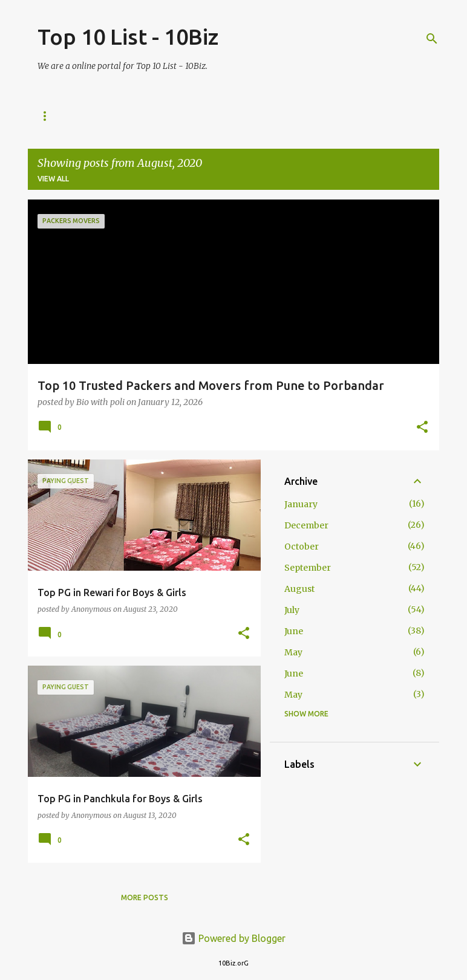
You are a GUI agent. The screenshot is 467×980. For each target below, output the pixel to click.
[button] (422, 428)
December (306, 525)
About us (106, 116)
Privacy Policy (255, 116)
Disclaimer (175, 116)
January (301, 504)
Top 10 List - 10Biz (128, 37)
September (308, 568)
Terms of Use (339, 116)
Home (49, 116)
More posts (145, 897)
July (292, 610)
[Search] (432, 39)
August (299, 589)
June (294, 631)
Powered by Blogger (234, 938)
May (293, 652)
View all (53, 179)
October (302, 547)
